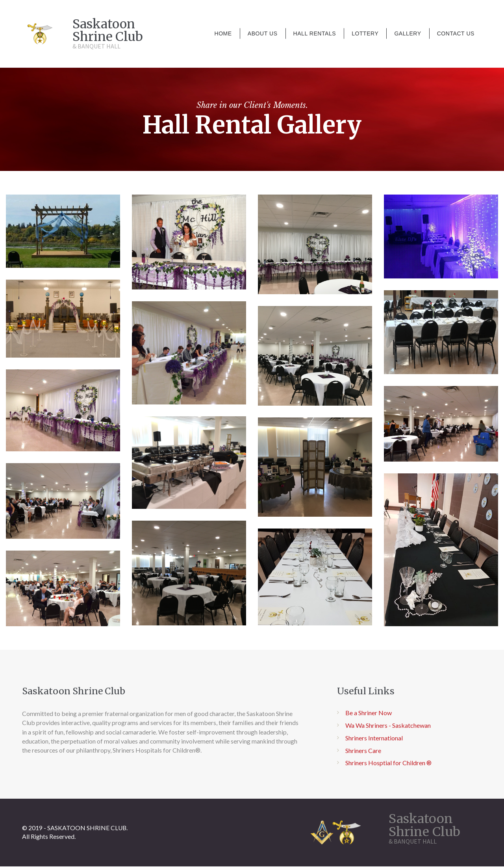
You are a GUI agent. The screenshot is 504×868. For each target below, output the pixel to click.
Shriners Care (363, 753)
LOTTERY (365, 33)
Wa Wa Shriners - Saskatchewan (388, 728)
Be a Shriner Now (369, 715)
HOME (223, 33)
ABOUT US (263, 33)
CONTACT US (456, 33)
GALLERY (408, 33)
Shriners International (374, 740)
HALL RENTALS (315, 33)
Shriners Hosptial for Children (385, 765)
